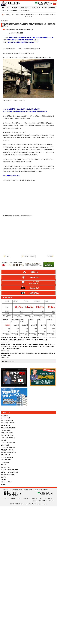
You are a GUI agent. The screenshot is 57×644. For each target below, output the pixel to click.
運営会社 (34, 501)
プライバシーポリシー (7, 482)
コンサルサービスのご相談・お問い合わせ (34, 288)
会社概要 (3, 479)
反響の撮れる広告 (6, 430)
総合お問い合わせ (6, 467)
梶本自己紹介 (5, 415)
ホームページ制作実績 (7, 420)
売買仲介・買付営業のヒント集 (9, 452)
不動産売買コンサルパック (8, 450)
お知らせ (3, 465)
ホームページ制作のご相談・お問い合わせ (34, 282)
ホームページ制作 (6, 418)
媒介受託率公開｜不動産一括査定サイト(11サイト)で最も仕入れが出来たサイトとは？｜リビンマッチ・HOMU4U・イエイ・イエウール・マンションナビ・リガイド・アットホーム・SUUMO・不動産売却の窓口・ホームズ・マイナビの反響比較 (28, 347)
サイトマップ (4, 484)
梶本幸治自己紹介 (34, 277)
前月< (3, 15)
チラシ (19, 498)
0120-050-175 (45, 3)
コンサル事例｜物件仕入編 (8, 438)
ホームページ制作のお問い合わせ (10, 470)
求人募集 (3, 477)
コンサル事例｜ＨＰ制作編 (8, 423)
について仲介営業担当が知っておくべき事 (35, 112)
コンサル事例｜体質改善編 (8, 447)
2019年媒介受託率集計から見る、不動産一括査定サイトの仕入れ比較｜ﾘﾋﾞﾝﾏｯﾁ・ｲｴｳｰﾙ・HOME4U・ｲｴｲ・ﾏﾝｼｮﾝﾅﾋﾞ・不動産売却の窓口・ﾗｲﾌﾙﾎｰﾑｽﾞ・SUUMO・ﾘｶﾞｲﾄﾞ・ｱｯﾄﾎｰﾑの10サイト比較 (28, 339)
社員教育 (3, 440)
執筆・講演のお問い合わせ (8, 475)
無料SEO (13, 498)
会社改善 (40, 498)
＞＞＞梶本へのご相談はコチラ (11, 176)
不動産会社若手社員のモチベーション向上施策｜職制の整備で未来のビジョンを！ (32, 37)
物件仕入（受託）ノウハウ (7, 435)
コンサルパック (49, 498)
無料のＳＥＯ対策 (5, 425)
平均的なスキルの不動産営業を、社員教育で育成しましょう (23, 40)
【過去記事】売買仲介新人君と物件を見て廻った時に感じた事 (23, 109)
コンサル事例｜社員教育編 (8, 443)
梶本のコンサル (6, 8)
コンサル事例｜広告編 (7, 433)
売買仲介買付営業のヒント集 (34, 272)
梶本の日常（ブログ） (6, 460)
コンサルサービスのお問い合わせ (9, 472)
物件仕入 (26, 498)
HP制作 (6, 498)
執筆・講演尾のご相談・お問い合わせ (34, 293)
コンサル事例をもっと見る (8, 361)
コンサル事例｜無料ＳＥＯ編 (8, 428)
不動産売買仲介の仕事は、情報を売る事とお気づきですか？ (23, 42)
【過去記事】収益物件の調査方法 (15, 112)
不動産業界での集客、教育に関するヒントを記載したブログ (26, 8)
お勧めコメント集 (5, 455)
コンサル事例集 (5, 462)
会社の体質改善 (5, 445)
